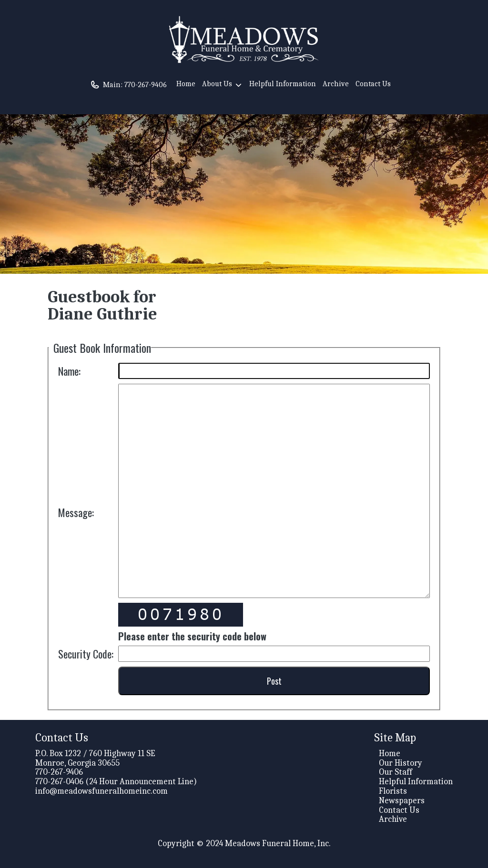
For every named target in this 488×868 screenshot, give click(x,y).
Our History (401, 763)
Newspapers (402, 801)
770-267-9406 (146, 85)
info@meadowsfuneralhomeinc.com (102, 791)
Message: (76, 512)
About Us (222, 85)
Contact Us (373, 84)
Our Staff (396, 772)
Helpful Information (283, 84)
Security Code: (86, 654)
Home (186, 84)
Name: (69, 371)
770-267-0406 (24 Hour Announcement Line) (116, 782)
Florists (393, 791)
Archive (336, 84)
